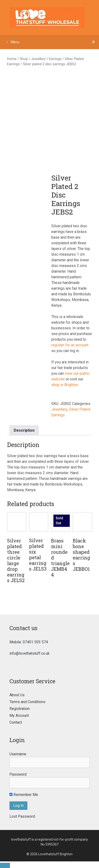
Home (12, 59)
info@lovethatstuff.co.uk (30, 653)
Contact (16, 722)
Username (18, 754)
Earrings (55, 59)
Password (18, 774)
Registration (19, 709)
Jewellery (38, 59)
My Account (19, 715)
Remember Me (24, 795)
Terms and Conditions (27, 702)
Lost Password (22, 816)
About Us (17, 695)
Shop (24, 59)
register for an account (70, 345)
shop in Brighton (65, 385)
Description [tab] (24, 430)
